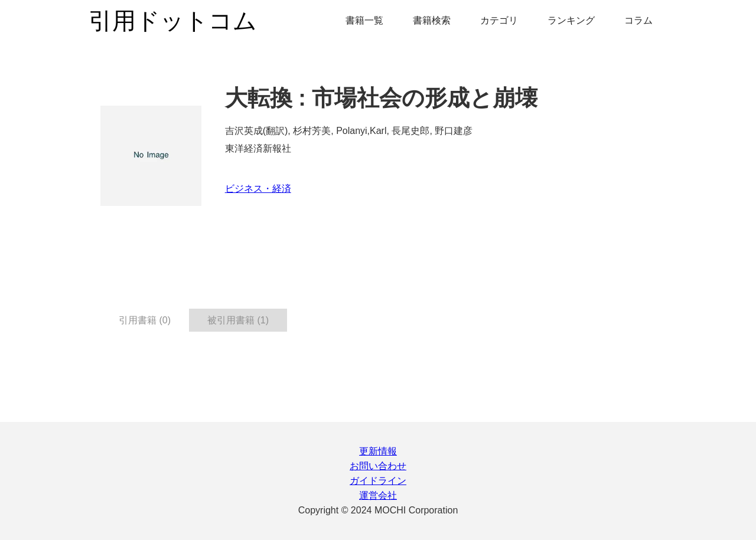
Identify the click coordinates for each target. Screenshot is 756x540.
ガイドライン (378, 481)
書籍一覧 (364, 20)
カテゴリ (499, 20)
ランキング (571, 20)
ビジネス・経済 (258, 189)
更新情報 (378, 451)
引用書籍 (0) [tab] (145, 320)
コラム (638, 20)
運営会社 (378, 495)
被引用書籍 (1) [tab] (238, 320)
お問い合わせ (378, 466)
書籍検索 (432, 20)
